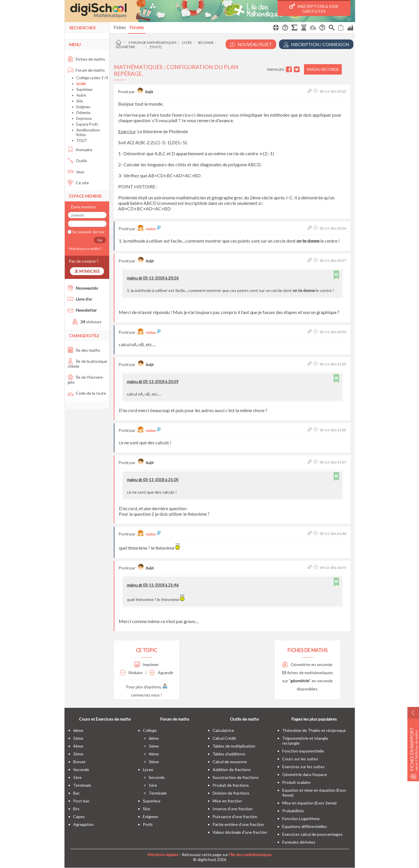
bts (76, 809)
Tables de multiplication (234, 746)
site (146, 809)
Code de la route (87, 393)
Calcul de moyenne (230, 762)
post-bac (81, 801)
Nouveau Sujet (251, 45)
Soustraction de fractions (236, 777)
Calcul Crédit (224, 738)
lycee (148, 769)
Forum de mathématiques (152, 43)
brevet (79, 762)
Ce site (78, 183)
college (150, 730)
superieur (152, 801)
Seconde (206, 43)
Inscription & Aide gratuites (314, 8)
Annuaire (80, 150)
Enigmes (83, 107)
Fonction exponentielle (303, 751)
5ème (78, 738)
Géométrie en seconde (307, 664)
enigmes (151, 816)
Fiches (120, 27)
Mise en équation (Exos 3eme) (309, 803)
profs (148, 824)
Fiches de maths (86, 59)
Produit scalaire (296, 782)
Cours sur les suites (300, 759)
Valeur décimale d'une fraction (240, 832)
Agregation (83, 824)
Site (80, 101)
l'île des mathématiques (250, 855)
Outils (77, 161)
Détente (83, 113)
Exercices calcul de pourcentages (312, 834)
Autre (81, 95)
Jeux (76, 172)
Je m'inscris (87, 271)
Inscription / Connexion (316, 45)
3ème (78, 754)
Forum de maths (86, 70)
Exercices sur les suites (303, 767)
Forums (137, 27)
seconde (81, 769)
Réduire (131, 673)
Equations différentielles (305, 826)
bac (77, 793)
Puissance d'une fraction (235, 816)
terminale (82, 785)
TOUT (82, 140)
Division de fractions (231, 793)
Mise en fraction (227, 801)
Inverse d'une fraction (233, 809)
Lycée (187, 43)
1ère (77, 777)
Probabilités (293, 811)
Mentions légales (163, 855)
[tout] (156, 47)
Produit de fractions (231, 785)
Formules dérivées (299, 842)
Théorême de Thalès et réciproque (314, 730)
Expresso (84, 118)
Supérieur (84, 89)
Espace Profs (87, 124)
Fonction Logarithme (301, 819)
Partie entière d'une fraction (238, 824)
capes (79, 816)
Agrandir (161, 673)
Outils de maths (244, 719)
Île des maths (84, 350)
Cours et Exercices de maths (105, 719)
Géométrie (125, 47)
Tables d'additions (229, 754)
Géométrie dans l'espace (305, 774)
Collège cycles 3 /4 (92, 78)
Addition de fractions (232, 769)
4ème (78, 746)
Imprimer (146, 664)
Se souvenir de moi (88, 232)
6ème (78, 730)
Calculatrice (223, 730)
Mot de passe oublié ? (85, 249)
